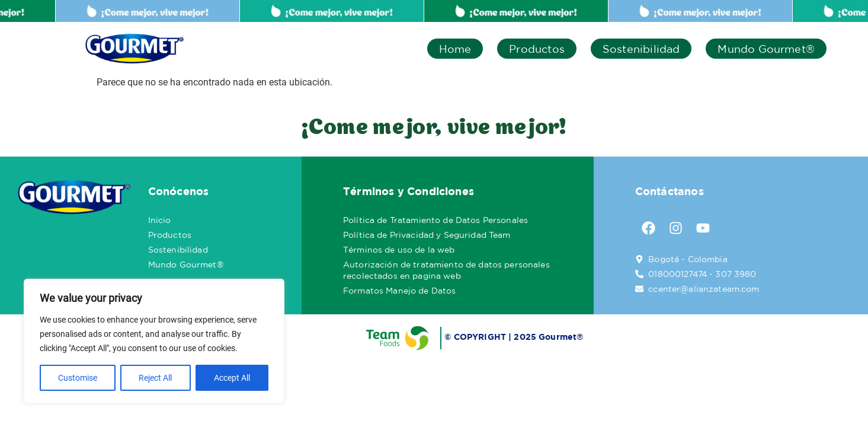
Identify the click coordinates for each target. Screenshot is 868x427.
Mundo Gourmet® (766, 49)
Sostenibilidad (641, 49)
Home (455, 49)
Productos (537, 49)
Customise (78, 378)
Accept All (232, 378)
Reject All (155, 378)
